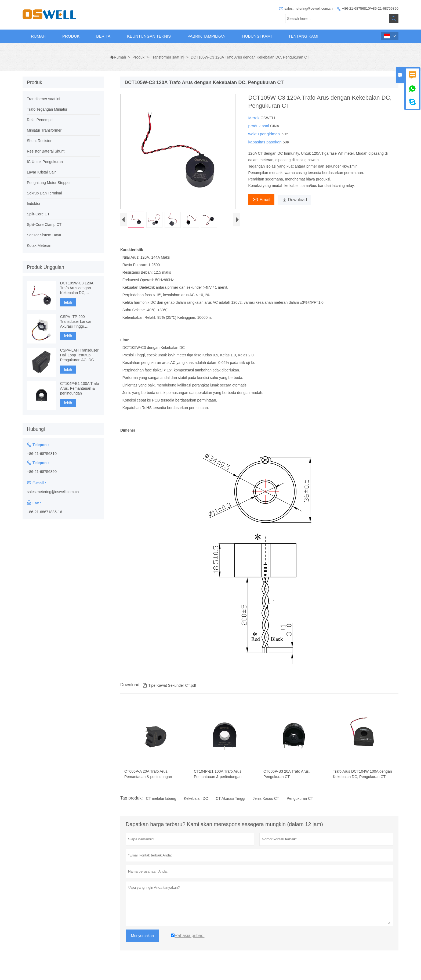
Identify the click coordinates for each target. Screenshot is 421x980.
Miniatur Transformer (44, 130)
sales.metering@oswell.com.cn (309, 8)
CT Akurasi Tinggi (230, 804)
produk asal (259, 126)
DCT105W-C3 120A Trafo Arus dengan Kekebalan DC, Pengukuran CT (77, 288)
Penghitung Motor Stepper (49, 183)
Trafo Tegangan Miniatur (47, 109)
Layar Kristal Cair (41, 172)
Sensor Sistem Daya (44, 235)
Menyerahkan (142, 941)
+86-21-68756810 (42, 454)
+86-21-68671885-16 (44, 512)
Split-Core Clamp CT (44, 225)
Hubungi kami (257, 36)
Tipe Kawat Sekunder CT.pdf (169, 691)
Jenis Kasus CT (266, 804)
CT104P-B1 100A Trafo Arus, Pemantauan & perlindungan (80, 388)
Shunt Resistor (39, 141)
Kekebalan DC (196, 804)
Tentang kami (303, 36)
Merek (255, 118)
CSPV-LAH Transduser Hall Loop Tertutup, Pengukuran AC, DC (79, 355)
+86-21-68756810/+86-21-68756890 (370, 8)
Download (295, 200)
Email (261, 199)
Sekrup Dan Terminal (44, 193)
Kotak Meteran (39, 245)
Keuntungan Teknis (149, 36)
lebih (68, 302)
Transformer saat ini (168, 57)
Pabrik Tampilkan (206, 36)
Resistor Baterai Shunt (46, 151)
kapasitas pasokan (266, 142)
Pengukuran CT (300, 804)
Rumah (38, 36)
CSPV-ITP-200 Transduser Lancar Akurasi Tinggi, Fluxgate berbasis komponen (76, 322)
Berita (103, 36)
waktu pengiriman (265, 134)
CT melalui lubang (161, 804)
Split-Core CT (38, 214)
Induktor (34, 204)
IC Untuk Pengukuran (45, 162)
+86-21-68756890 (42, 472)
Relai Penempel (40, 120)
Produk (71, 36)
